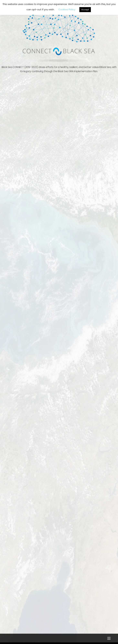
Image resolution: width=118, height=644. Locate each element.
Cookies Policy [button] (67, 9)
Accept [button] (85, 10)
